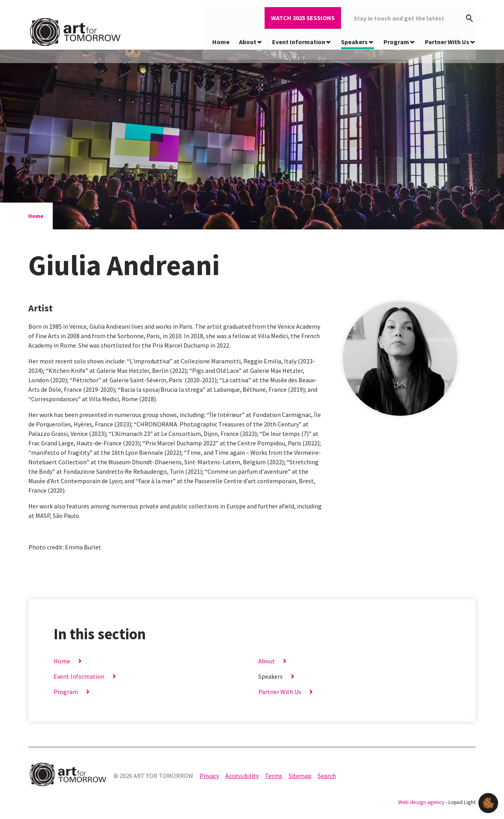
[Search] (469, 17)
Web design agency (422, 802)
